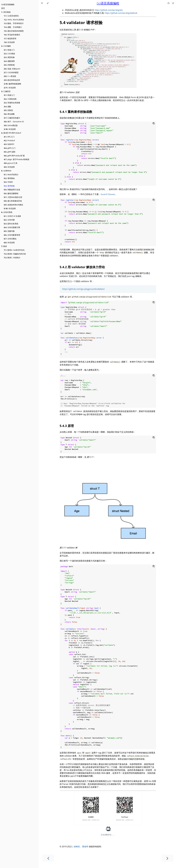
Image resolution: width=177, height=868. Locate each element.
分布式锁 (9, 220)
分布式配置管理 (12, 235)
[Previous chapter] (48, 858)
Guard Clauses (108, 194)
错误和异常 (10, 39)
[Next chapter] (167, 858)
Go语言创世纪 (11, 16)
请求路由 (9, 178)
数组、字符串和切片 (14, 23)
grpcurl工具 (11, 163)
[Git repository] (169, 3)
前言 (3, 8)
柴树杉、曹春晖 (81, 847)
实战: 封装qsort (12, 69)
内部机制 (9, 65)
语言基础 (6, 12)
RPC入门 (9, 137)
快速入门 (9, 50)
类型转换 (9, 57)
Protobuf (9, 140)
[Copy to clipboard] (154, 124)
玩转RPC (9, 144)
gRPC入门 (10, 148)
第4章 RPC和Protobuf (11, 133)
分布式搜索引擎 (12, 227)
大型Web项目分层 (13, 197)
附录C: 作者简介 (12, 258)
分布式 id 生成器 (12, 216)
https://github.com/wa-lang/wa (109, 10)
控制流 (8, 110)
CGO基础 (9, 54)
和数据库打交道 (12, 190)
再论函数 (9, 114)
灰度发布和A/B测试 (13, 205)
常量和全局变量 (12, 103)
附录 (4, 246)
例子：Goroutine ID (14, 122)
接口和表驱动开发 (13, 201)
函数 (7, 107)
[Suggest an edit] (173, 3)
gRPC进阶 (10, 152)
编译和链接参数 (12, 84)
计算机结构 (10, 99)
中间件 (8, 182)
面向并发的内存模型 (14, 31)
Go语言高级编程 (8, 4)
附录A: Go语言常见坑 (14, 250)
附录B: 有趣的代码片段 (15, 254)
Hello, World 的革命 (14, 20)
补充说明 (9, 42)
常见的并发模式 (12, 35)
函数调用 (9, 61)
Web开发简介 (11, 175)
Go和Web (6, 171)
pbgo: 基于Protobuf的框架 (17, 159)
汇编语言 (6, 91)
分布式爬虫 (10, 239)
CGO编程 (6, 46)
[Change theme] (48, 3)
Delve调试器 (11, 125)
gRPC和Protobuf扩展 (14, 156)
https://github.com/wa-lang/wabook (121, 13)
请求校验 (9, 186)
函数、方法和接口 (13, 27)
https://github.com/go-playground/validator (84, 289)
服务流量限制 (11, 193)
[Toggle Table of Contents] (42, 3)
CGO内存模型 (11, 72)
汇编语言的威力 (12, 118)
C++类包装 (10, 76)
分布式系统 (7, 212)
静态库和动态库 (12, 80)
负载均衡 (9, 231)
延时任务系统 (11, 224)
